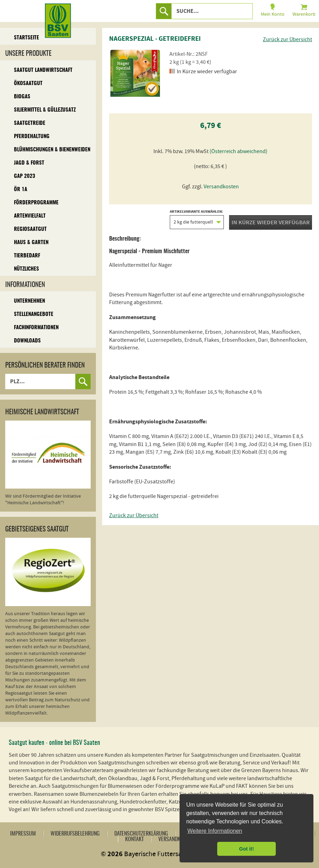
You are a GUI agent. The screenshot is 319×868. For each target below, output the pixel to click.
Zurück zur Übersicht (287, 39)
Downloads (27, 341)
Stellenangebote (34, 314)
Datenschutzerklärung (141, 834)
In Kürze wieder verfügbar (271, 222)
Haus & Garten (31, 243)
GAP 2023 (25, 176)
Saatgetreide (30, 123)
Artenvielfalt (30, 216)
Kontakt (134, 839)
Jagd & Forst (29, 163)
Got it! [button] (246, 849)
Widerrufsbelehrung (75, 834)
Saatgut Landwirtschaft (43, 70)
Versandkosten (221, 187)
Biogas (22, 97)
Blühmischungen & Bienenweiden (52, 150)
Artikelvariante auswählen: (197, 219)
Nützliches (26, 269)
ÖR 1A (21, 190)
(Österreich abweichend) (238, 151)
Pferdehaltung (32, 137)
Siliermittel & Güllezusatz (45, 110)
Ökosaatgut (28, 84)
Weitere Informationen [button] (215, 831)
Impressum (23, 834)
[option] (135, 73)
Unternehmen (29, 301)
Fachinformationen (36, 328)
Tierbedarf (27, 256)
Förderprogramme (36, 203)
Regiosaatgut (30, 229)
